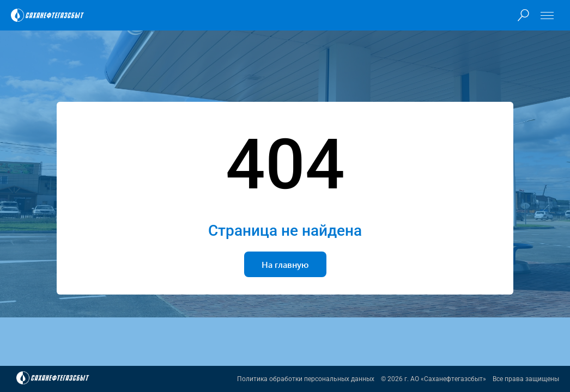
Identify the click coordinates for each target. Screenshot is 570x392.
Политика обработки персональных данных (306, 379)
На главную (285, 264)
